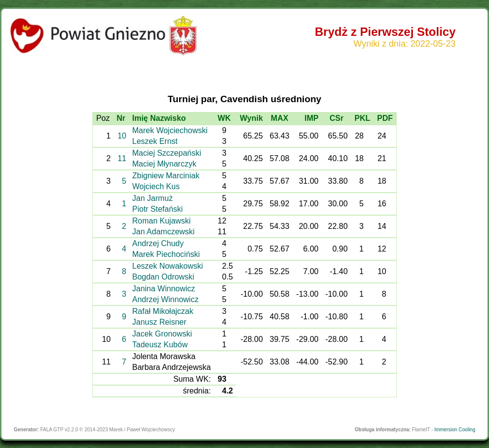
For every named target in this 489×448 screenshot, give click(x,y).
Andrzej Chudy (158, 243)
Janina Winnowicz (163, 289)
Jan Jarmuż (152, 198)
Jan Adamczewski (163, 232)
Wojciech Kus (156, 186)
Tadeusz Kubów (160, 345)
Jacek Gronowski (162, 334)
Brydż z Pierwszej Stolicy (385, 32)
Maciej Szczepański (167, 153)
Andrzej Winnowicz (165, 299)
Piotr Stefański (157, 209)
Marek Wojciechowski (170, 130)
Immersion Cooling (455, 430)
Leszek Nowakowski (167, 266)
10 (122, 136)
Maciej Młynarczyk (164, 164)
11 (122, 158)
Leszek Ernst (155, 141)
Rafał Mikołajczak (163, 311)
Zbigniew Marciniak (166, 176)
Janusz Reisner (159, 322)
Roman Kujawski (161, 221)
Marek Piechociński (166, 254)
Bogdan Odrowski (163, 277)
